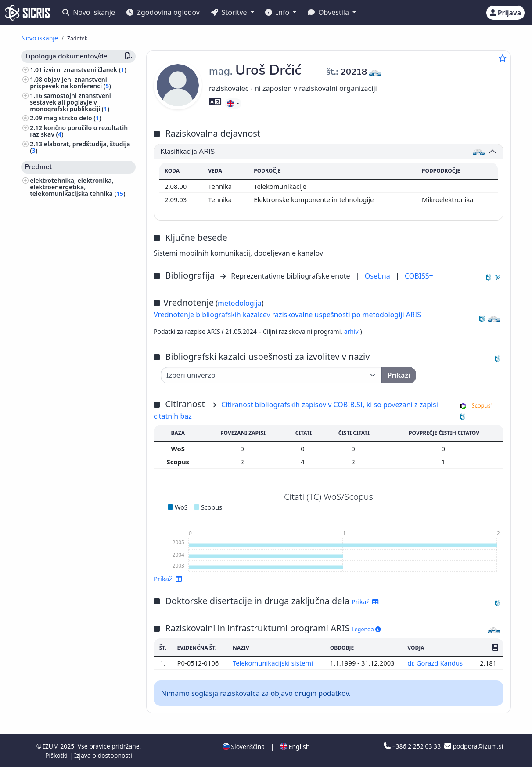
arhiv (352, 331)
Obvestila (329, 12)
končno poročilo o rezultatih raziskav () (79, 131)
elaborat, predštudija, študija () (80, 147)
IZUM (52, 746)
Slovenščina (244, 747)
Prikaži (168, 579)
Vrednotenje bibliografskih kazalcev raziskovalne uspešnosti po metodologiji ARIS (287, 315)
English (295, 747)
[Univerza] (271, 375)
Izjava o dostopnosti (103, 755)
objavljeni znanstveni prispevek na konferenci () (70, 83)
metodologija (240, 303)
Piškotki (57, 755)
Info (278, 12)
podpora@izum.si (474, 746)
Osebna (378, 276)
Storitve (230, 12)
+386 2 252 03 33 (413, 746)
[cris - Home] (27, 13)
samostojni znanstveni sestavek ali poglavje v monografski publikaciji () (70, 102)
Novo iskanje (89, 12)
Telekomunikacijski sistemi (274, 663)
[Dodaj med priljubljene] (503, 58)
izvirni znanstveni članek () (85, 70)
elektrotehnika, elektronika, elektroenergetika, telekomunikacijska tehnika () (77, 187)
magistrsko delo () (73, 118)
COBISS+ (419, 276)
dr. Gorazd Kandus (436, 663)
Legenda (366, 629)
